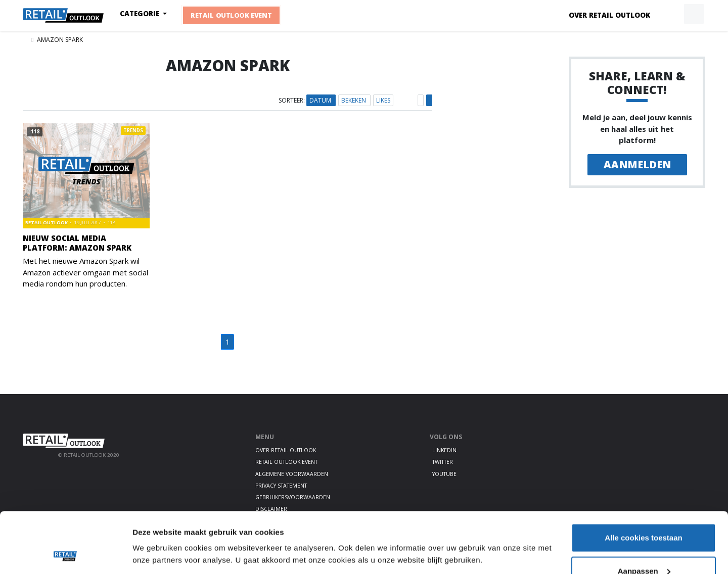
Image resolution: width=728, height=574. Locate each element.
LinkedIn (444, 450)
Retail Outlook (47, 223)
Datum (321, 100)
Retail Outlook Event (231, 15)
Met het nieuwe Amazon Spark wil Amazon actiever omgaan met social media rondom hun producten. (85, 272)
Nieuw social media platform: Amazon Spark (77, 243)
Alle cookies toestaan (643, 481)
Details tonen (156, 531)
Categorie (141, 14)
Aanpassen (644, 514)
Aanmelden (637, 164)
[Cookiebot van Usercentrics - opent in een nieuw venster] (65, 554)
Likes (383, 100)
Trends (133, 131)
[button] (670, 14)
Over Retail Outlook (609, 15)
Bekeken (354, 100)
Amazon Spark (60, 40)
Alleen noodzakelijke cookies (644, 547)
